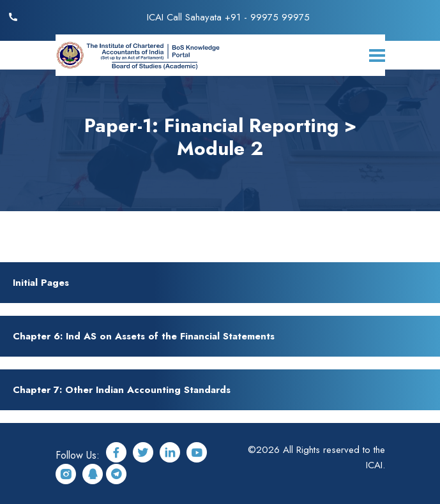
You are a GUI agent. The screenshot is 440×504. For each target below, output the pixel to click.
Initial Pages (41, 283)
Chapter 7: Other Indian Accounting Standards (122, 390)
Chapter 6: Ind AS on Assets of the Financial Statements (144, 336)
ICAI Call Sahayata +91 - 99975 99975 (228, 17)
